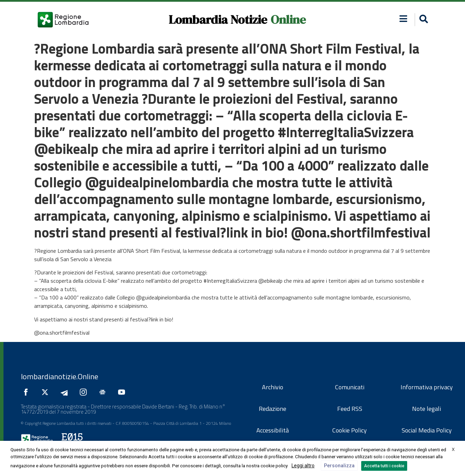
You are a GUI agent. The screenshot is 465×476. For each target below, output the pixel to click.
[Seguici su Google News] (104, 392)
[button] (403, 19)
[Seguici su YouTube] (123, 392)
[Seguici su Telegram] (66, 392)
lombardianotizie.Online (60, 376)
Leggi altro (303, 466)
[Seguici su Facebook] (28, 392)
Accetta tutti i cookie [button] (384, 466)
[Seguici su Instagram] (85, 392)
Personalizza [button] (339, 466)
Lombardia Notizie (218, 19)
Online (288, 19)
